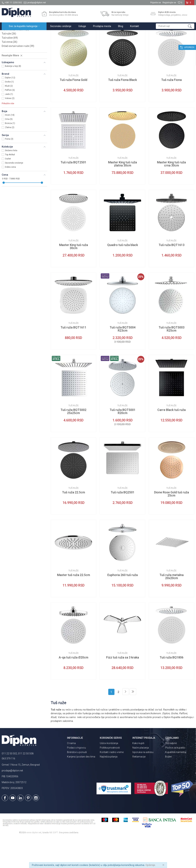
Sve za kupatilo (27, 34)
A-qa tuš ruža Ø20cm (74, 688)
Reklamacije (139, 787)
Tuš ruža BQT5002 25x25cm (73, 442)
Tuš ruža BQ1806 (172, 688)
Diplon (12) (10, 108)
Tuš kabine (171, 773)
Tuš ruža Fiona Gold (73, 110)
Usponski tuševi (13, 55)
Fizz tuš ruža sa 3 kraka (123, 688)
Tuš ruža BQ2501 (123, 522)
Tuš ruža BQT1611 (73, 358)
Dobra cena (10, 197)
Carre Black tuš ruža (172, 440)
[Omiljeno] (180, 3)
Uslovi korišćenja (109, 773)
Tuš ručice (10, 68)
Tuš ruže (9, 64)
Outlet (8, 189)
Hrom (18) (10, 145)
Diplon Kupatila (9, 34)
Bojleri (169, 787)
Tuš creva (9, 72)
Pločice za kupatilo (175, 778)
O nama (71, 773)
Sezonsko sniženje (14, 193)
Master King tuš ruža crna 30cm (171, 194)
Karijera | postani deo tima (81, 787)
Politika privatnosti (110, 778)
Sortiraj (125, 41)
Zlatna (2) (10, 158)
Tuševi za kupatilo (46, 34)
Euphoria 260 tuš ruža (123, 605)
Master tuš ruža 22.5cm (74, 605)
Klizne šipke (11, 51)
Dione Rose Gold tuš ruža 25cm (172, 524)
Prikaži (157, 41)
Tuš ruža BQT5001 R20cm (123, 442)
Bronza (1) (10, 153)
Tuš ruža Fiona (171, 110)
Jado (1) (9, 124)
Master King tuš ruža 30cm (74, 277)
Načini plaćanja (141, 778)
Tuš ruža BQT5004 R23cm (123, 359)
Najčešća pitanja (109, 787)
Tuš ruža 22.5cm (74, 522)
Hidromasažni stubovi (15, 60)
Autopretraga (111, 41)
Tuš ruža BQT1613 (172, 275)
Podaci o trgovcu (76, 778)
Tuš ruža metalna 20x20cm (172, 607)
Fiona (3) (9, 169)
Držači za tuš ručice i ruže (18, 76)
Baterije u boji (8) (13, 96)
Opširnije (150, 865)
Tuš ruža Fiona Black (122, 110)
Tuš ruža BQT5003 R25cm (172, 359)
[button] (175, 26)
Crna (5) (9, 149)
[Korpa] (190, 4)
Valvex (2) (10, 128)
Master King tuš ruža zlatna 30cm (122, 194)
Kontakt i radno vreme (112, 782)
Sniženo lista (11, 181)
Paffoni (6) (10, 120)
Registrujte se (169, 3)
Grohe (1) (9, 112)
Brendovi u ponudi (77, 782)
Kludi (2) (9, 116)
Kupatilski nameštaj (176, 782)
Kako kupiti (138, 773)
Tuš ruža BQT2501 (73, 192)
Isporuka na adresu (143, 782)
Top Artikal (10, 185)
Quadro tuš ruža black (123, 275)
